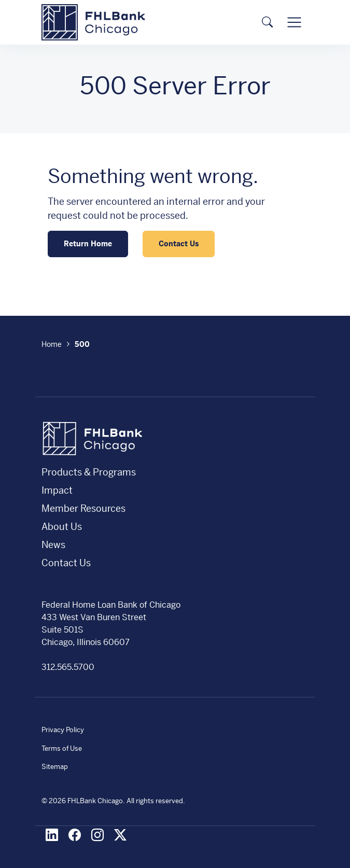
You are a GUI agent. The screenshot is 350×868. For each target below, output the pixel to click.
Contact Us (179, 244)
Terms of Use (62, 748)
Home (52, 344)
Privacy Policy (63, 730)
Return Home (88, 244)
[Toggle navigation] (294, 22)
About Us (62, 527)
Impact (57, 490)
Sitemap (55, 767)
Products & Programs (89, 472)
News (53, 545)
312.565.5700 (68, 667)
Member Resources (83, 508)
